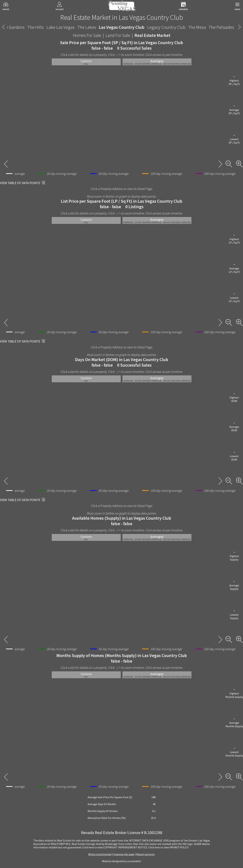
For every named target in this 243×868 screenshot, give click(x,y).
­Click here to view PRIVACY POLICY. (169, 847)
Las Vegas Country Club (122, 27)
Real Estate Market (152, 35)
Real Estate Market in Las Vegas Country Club (122, 17)
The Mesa (197, 27)
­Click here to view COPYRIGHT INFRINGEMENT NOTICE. (115, 847)
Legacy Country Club (166, 27)
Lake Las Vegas (60, 27)
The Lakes (87, 27)
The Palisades (221, 27)
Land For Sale (118, 35)
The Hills (35, 27)
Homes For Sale (87, 35)
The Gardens (13, 27)
